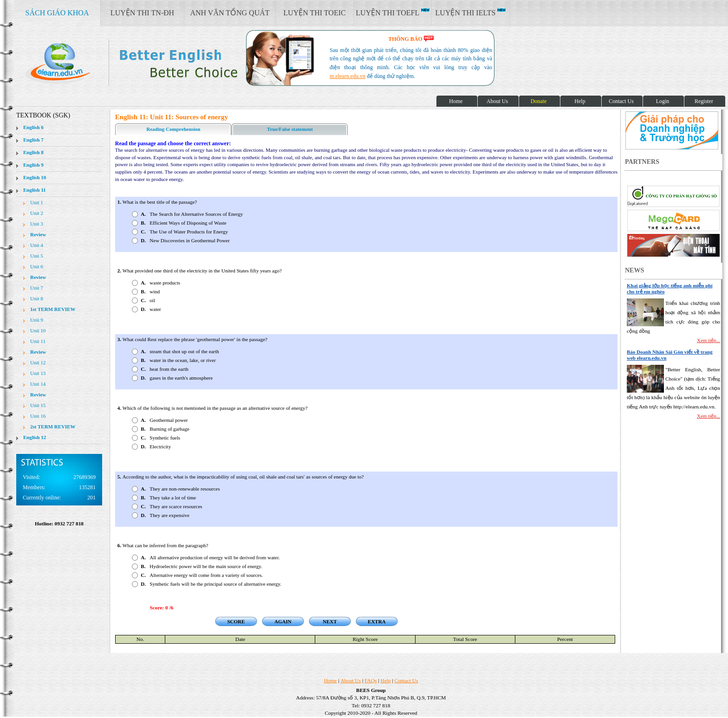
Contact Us (406, 680)
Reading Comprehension (173, 129)
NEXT (330, 621)
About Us (351, 680)
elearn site (147, 63)
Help (386, 680)
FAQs (370, 680)
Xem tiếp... (708, 340)
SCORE (236, 621)
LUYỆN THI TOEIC (314, 13)
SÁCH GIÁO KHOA (57, 13)
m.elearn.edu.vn (348, 76)
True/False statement (290, 129)
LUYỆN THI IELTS (471, 13)
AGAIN (283, 621)
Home (331, 680)
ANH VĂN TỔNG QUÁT (230, 13)
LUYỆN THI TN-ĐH (142, 13)
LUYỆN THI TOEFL (392, 13)
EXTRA (377, 621)
